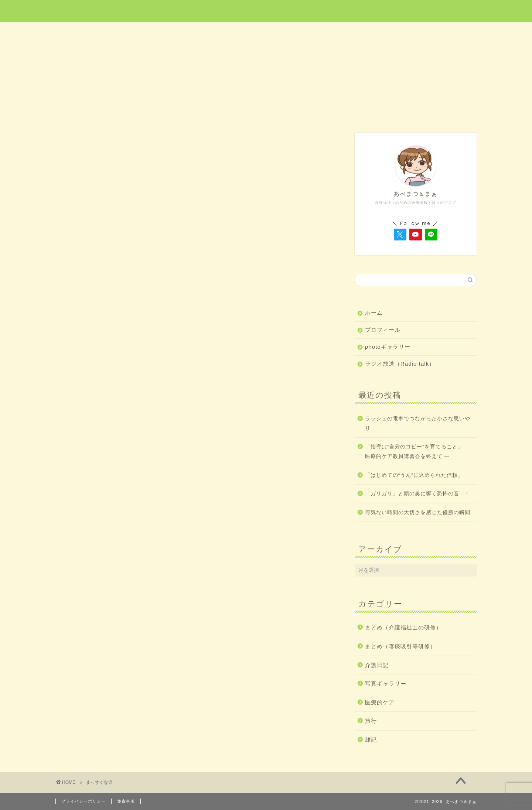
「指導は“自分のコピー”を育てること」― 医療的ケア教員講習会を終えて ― (417, 452)
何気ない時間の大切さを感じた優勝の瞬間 (418, 512)
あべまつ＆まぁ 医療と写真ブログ (266, 11)
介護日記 (350, 32)
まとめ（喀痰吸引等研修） (400, 646)
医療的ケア (183, 32)
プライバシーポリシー (83, 801)
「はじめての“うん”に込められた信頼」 (414, 475)
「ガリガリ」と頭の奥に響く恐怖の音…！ (418, 494)
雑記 (435, 32)
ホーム (98, 32)
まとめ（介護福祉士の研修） (403, 627)
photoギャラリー (388, 347)
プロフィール (383, 330)
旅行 (266, 32)
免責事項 (126, 801)
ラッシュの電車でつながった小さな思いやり (418, 423)
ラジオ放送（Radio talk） (400, 364)
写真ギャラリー (386, 683)
